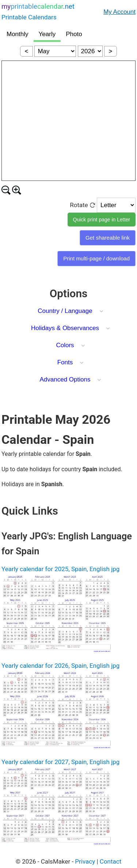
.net (38, 13)
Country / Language (65, 311)
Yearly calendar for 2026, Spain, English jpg (60, 666)
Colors (65, 345)
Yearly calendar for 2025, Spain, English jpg (60, 569)
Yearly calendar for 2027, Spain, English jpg (60, 762)
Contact (111, 861)
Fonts (65, 362)
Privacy (85, 861)
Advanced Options (65, 379)
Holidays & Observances (65, 328)
